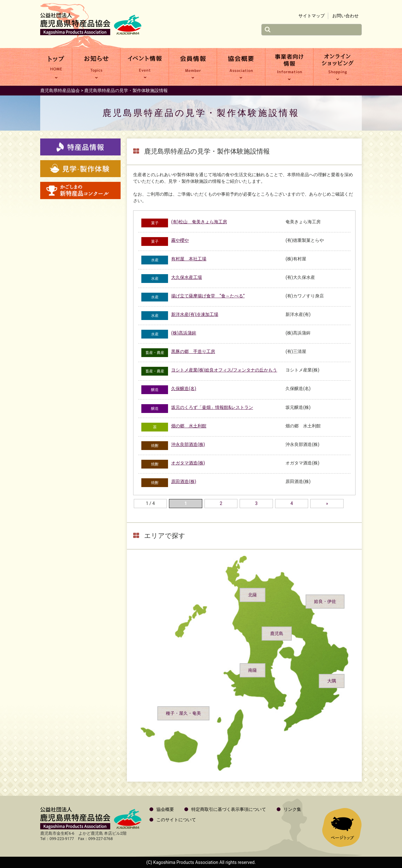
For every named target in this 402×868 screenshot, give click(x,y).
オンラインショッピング (338, 67)
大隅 (332, 681)
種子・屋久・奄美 (183, 713)
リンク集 (292, 809)
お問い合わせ (345, 16)
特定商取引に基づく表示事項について (229, 809)
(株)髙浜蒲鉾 (184, 333)
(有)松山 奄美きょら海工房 (199, 222)
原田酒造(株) (184, 481)
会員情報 (193, 67)
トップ (56, 67)
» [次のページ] (327, 503)
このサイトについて (176, 820)
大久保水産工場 (187, 277)
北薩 (253, 595)
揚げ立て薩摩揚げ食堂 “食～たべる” (208, 296)
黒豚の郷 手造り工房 (193, 351)
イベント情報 (145, 67)
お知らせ (96, 67)
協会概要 (241, 67)
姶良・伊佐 (325, 601)
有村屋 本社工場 (189, 259)
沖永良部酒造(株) (188, 444)
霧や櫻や (180, 240)
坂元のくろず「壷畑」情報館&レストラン (212, 407)
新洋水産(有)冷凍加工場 (195, 314)
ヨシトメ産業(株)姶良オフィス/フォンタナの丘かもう (224, 370)
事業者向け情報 (289, 67)
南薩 (253, 670)
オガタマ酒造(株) (188, 463)
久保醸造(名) (184, 388)
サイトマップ (312, 16)
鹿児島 (277, 633)
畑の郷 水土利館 (189, 426)
